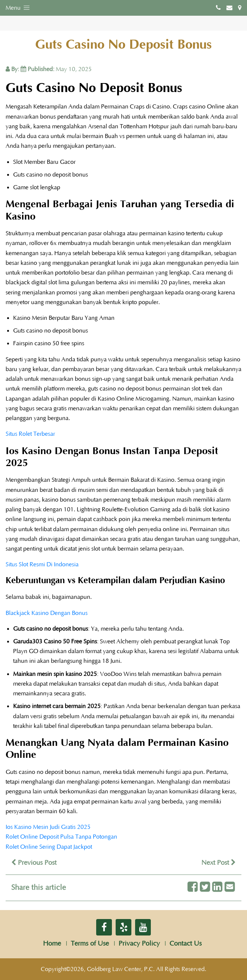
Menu (18, 8)
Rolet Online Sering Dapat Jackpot (49, 847)
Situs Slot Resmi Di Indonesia (42, 564)
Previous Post (34, 863)
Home (52, 944)
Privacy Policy (139, 944)
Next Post (219, 863)
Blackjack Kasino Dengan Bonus (47, 613)
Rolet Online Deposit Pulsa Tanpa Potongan (61, 837)
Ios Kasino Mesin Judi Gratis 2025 (48, 827)
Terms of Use (90, 944)
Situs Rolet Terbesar (30, 434)
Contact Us (186, 944)
